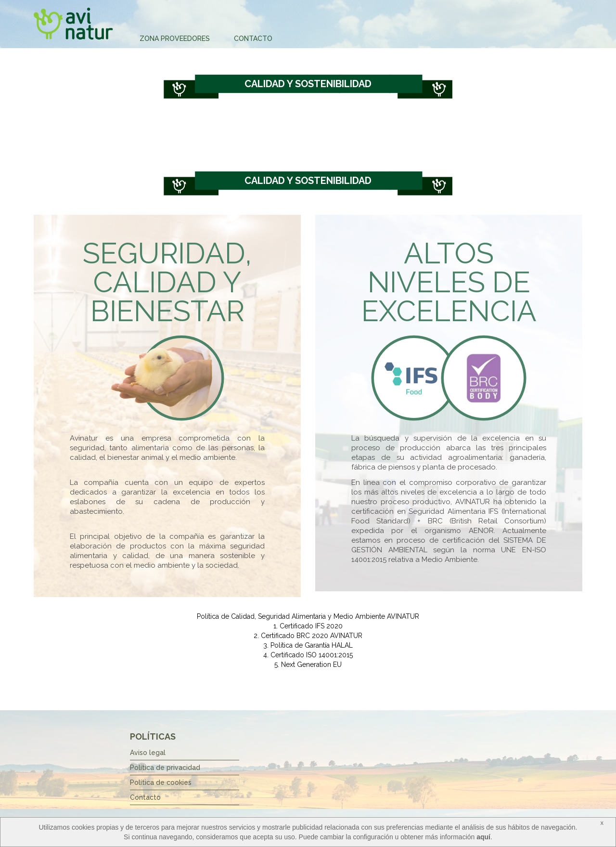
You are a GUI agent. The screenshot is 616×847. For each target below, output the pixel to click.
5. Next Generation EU (308, 665)
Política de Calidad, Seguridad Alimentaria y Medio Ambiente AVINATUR (308, 616)
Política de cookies (161, 782)
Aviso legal (148, 753)
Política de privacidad (165, 768)
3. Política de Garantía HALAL (308, 645)
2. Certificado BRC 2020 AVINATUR (308, 636)
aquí (483, 837)
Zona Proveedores (175, 39)
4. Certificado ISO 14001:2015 (308, 655)
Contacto (253, 39)
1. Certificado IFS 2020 (308, 626)
